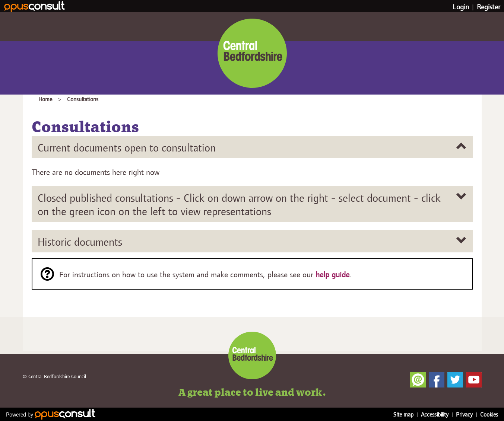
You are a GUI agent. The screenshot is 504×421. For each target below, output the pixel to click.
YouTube (474, 380)
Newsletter (418, 380)
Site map (403, 414)
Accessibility (435, 414)
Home (45, 99)
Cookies (489, 414)
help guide (332, 274)
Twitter (455, 380)
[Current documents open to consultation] (252, 147)
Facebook (437, 380)
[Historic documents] (252, 241)
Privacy (464, 414)
